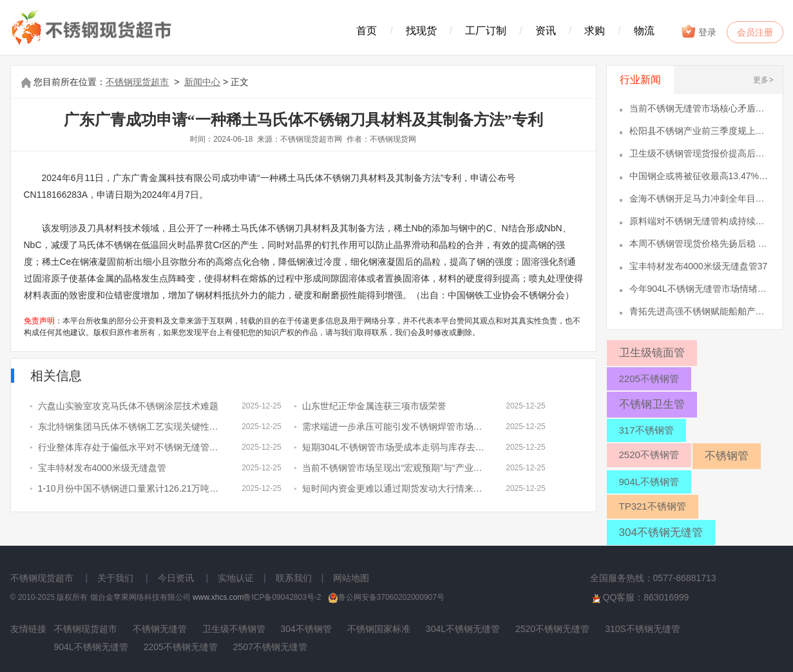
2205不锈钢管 (649, 379)
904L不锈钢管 (649, 482)
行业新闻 (640, 80)
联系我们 (294, 578)
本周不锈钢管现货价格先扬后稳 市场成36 (700, 244)
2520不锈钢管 (649, 455)
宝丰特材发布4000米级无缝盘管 (102, 468)
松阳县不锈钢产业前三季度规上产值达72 (700, 131)
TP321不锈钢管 (653, 506)
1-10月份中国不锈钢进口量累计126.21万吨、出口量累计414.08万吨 (129, 488)
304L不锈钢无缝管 (463, 629)
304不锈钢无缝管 (661, 533)
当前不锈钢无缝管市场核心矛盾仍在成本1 (700, 108)
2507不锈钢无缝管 (270, 647)
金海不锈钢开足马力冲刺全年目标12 (700, 198)
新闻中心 (202, 82)
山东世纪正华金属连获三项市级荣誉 (374, 406)
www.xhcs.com (218, 597)
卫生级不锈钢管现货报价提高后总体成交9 (700, 153)
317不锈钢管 (646, 430)
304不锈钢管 (306, 629)
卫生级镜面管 (652, 353)
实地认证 (236, 578)
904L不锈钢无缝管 (91, 647)
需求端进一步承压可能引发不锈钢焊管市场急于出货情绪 (394, 427)
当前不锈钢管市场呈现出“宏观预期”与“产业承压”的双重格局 (394, 468)
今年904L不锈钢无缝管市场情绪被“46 (700, 289)
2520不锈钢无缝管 (552, 629)
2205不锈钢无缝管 (181, 647)
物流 (644, 31)
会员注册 (755, 32)
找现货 (421, 31)
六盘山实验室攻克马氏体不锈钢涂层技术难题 (128, 406)
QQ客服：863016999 (640, 598)
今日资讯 (176, 578)
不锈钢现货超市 (137, 82)
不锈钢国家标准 (379, 629)
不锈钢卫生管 (652, 404)
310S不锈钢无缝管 (643, 629)
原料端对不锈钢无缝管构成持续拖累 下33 (700, 221)
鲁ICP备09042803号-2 (282, 597)
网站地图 (351, 578)
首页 (367, 31)
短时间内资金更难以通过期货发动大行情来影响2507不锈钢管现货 (394, 488)
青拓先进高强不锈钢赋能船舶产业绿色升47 (700, 311)
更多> (763, 80)
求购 (595, 31)
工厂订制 (486, 31)
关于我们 (115, 578)
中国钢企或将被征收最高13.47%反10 (700, 176)
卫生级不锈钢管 (234, 629)
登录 (699, 31)
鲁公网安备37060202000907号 (386, 597)
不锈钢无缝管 (160, 629)
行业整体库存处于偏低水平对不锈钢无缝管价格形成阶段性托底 (129, 447)
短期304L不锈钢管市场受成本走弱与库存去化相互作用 (394, 447)
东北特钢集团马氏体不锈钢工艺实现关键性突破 (129, 427)
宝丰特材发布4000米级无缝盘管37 (699, 266)
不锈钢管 (727, 456)
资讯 (546, 31)
